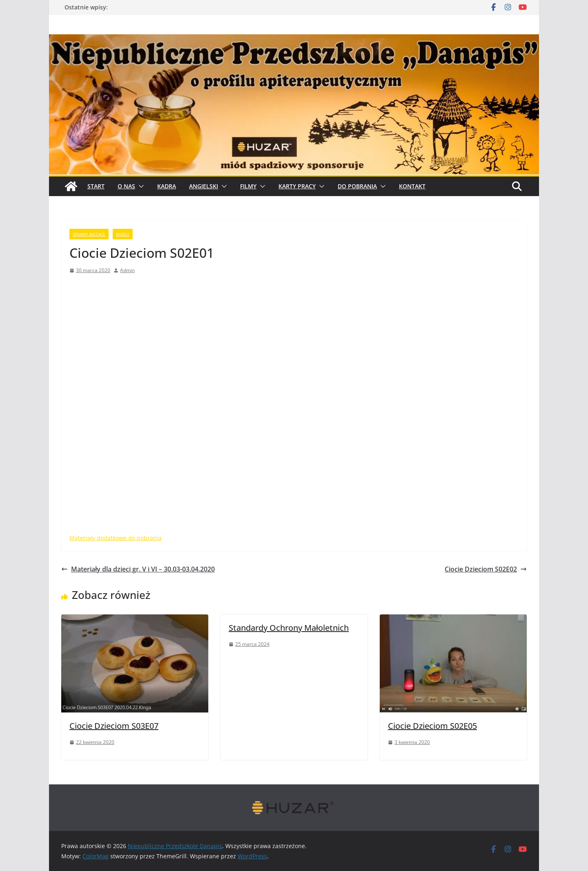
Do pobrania (357, 186)
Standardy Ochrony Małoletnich (289, 628)
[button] (140, 186)
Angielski (204, 186)
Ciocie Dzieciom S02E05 (432, 726)
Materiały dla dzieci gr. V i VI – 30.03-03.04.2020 (138, 569)
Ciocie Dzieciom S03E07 (114, 726)
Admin (127, 270)
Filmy (248, 186)
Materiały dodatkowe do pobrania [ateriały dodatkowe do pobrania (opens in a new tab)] (116, 538)
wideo (123, 234)
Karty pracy (297, 186)
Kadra (167, 186)
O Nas (126, 186)
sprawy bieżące (89, 234)
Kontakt (412, 186)
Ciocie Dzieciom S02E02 (486, 569)
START (96, 186)
